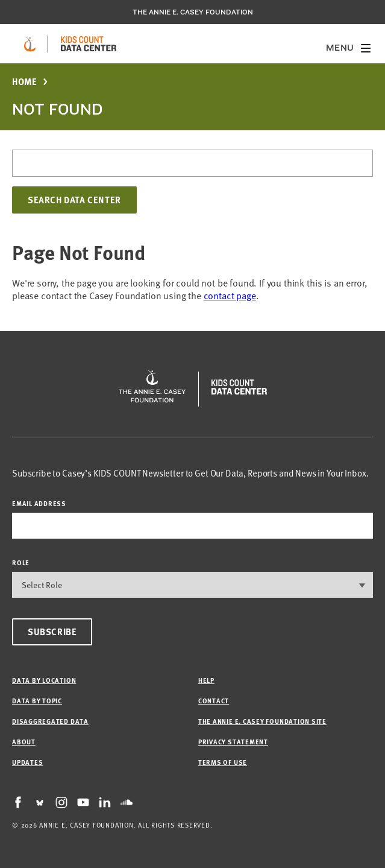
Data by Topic (37, 701)
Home (24, 82)
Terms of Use (223, 762)
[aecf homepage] (30, 44)
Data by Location (44, 680)
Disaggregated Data (50, 721)
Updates (27, 762)
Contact (214, 701)
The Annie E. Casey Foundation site (262, 721)
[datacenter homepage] (89, 44)
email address (39, 503)
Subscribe (52, 632)
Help (206, 680)
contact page (230, 296)
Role (21, 562)
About (24, 742)
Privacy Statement (233, 742)
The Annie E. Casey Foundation (193, 12)
